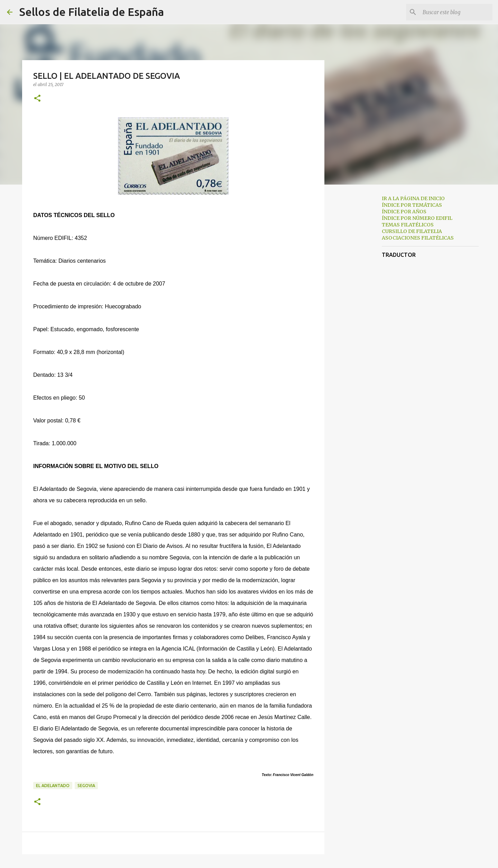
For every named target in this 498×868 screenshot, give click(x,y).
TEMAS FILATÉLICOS (408, 225)
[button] (37, 99)
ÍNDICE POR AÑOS (404, 212)
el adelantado (53, 786)
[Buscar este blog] (456, 12)
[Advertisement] (360, 299)
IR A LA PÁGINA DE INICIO (413, 198)
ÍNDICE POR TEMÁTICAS (412, 205)
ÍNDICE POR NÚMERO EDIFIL (417, 218)
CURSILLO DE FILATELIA (412, 231)
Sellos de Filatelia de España (92, 12)
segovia (86, 786)
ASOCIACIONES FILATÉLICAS (418, 238)
